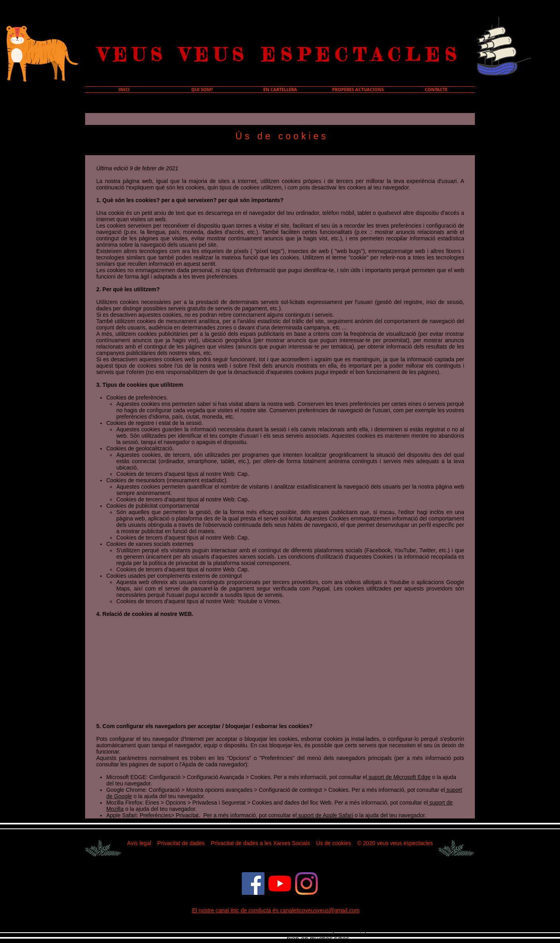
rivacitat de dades (183, 843)
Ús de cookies (334, 843)
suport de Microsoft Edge (399, 777)
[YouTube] (280, 884)
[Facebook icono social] (253, 884)
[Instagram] (306, 884)
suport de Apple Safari (325, 815)
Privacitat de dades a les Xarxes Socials (260, 843)
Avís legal (139, 843)
